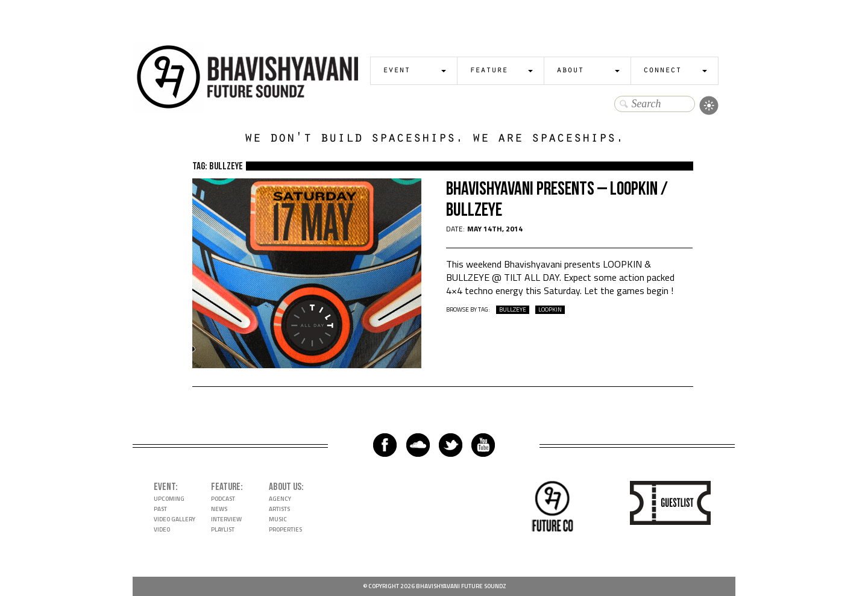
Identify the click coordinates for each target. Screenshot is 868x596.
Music (278, 519)
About (570, 71)
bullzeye (513, 310)
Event (396, 71)
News (219, 509)
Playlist (223, 529)
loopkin (550, 310)
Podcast (223, 499)
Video (162, 529)
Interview (226, 519)
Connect (662, 71)
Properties (285, 529)
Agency (280, 499)
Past (160, 509)
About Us (285, 487)
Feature (489, 71)
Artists (279, 509)
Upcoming (169, 499)
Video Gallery (175, 519)
